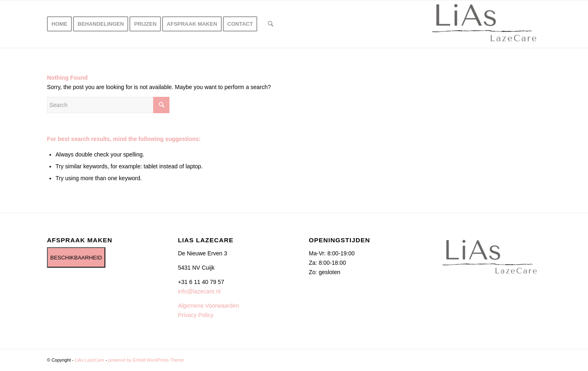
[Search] (271, 24)
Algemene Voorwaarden (208, 306)
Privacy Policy (196, 315)
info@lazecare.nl (199, 291)
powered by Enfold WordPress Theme (146, 360)
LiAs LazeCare (89, 360)
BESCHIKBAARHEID (76, 258)
